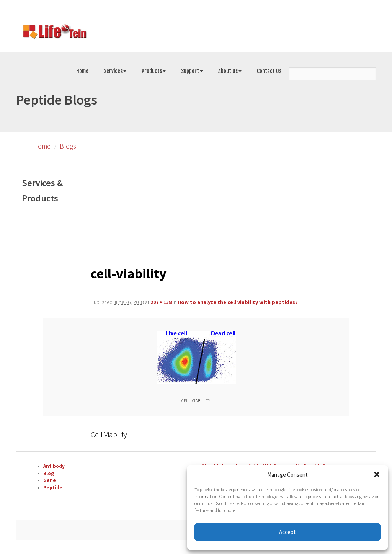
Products (154, 71)
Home (82, 71)
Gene (50, 480)
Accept (287, 532)
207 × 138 (161, 302)
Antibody (54, 466)
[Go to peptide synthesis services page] (54, 33)
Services (115, 71)
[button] (377, 474)
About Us (230, 71)
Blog (49, 473)
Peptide (53, 488)
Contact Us (269, 71)
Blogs (68, 146)
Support (192, 71)
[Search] (332, 74)
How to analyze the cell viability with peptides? (238, 302)
